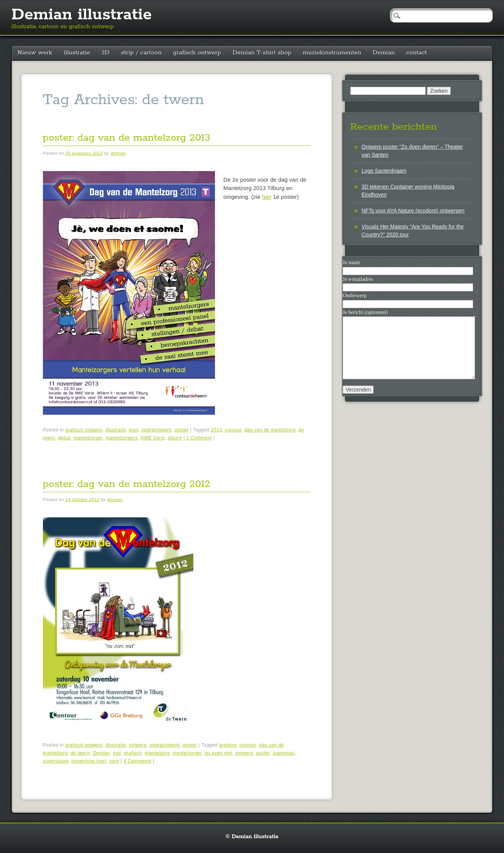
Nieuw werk (35, 53)
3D (105, 53)
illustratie (77, 53)
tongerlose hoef (89, 761)
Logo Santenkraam (384, 171)
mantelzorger (88, 438)
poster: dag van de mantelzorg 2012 (127, 484)
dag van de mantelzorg (270, 430)
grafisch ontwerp (197, 53)
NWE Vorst (153, 438)
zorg (114, 761)
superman (284, 753)
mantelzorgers (122, 438)
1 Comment (199, 438)
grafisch (133, 753)
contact (417, 53)
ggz (117, 753)
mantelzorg (157, 753)
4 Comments (137, 761)
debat (64, 438)
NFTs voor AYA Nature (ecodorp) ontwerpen (413, 211)
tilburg (175, 438)
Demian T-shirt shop (262, 53)
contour (233, 430)
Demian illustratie (82, 15)
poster (181, 430)
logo (134, 430)
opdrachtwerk (156, 430)
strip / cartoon (141, 53)
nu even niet (219, 753)
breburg (228, 745)
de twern (80, 753)
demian (118, 153)
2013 (216, 430)
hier (267, 197)
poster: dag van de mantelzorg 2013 (127, 138)
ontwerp (138, 745)
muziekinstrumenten (332, 53)
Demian (384, 53)
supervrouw (56, 761)
